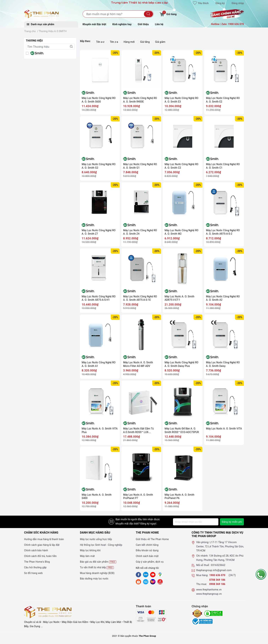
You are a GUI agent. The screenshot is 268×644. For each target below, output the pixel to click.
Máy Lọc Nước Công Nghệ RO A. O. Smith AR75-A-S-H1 (99, 298)
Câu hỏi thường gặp (35, 567)
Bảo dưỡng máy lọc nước (94, 579)
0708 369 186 (217, 580)
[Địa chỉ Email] (196, 522)
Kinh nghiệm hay (122, 24)
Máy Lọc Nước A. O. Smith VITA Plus (100, 430)
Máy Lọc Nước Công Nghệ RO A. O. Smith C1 (223, 166)
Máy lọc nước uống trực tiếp (96, 539)
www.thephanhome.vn (209, 590)
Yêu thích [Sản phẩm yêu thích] (201, 3)
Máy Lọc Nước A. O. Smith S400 (97, 496)
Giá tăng (143, 42)
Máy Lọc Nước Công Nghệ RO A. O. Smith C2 (182, 166)
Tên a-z (98, 42)
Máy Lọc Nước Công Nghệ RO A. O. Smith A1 (99, 364)
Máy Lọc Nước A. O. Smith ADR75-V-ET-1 (180, 298)
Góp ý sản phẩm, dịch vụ (150, 562)
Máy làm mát (87, 556)
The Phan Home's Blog (37, 562)
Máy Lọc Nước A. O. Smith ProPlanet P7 (138, 496)
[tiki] (146, 582)
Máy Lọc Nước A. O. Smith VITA (224, 429)
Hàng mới (127, 42)
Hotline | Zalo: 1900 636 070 (227, 24)
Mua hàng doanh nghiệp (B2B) (97, 573)
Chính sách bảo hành (36, 550)
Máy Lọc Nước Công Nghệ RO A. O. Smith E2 (223, 100)
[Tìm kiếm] (148, 14)
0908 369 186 (217, 584)
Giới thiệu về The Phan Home (152, 539)
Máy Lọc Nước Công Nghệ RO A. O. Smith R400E (140, 100)
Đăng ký (220, 3)
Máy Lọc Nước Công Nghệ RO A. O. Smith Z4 (140, 232)
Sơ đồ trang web (33, 573)
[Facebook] (138, 575)
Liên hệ (159, 24)
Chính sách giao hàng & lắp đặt (42, 545)
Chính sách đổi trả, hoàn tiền (40, 556)
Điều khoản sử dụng (147, 550)
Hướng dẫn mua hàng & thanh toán (44, 539)
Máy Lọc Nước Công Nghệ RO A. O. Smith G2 (99, 166)
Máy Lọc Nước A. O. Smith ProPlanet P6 (180, 496)
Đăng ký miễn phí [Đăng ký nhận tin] (232, 522)
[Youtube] (153, 575)
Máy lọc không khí (90, 550)
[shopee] (138, 582)
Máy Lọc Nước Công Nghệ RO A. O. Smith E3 (182, 100)
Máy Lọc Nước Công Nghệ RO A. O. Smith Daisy (223, 364)
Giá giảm (158, 42)
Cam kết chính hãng (147, 545)
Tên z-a (112, 42)
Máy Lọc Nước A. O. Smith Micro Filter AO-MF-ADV (138, 364)
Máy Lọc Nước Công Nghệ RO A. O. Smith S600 (99, 100)
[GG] (160, 575)
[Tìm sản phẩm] (118, 14)
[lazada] (153, 582)
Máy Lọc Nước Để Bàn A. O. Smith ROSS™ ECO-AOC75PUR (182, 430)
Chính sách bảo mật (147, 556)
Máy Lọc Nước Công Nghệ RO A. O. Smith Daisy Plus (182, 364)
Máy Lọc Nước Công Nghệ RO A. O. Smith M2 (182, 232)
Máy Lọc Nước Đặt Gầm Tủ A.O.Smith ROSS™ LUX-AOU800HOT (138, 430)
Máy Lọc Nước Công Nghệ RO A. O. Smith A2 (223, 298)
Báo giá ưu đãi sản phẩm (98, 562)
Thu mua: (202, 584)
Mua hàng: (202, 575)
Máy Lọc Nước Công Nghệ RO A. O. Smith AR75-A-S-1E (140, 298)
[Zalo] (146, 575)
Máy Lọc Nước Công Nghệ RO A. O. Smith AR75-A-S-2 (223, 232)
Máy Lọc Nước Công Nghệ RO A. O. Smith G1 (140, 166)
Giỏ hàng (168, 14)
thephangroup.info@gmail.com (214, 570)
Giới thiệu (143, 24)
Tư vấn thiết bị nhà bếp (97, 567)
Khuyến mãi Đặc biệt (94, 24)
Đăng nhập (238, 3)
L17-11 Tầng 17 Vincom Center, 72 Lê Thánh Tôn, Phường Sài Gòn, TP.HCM (220, 546)
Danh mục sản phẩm (41, 24)
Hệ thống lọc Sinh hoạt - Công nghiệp (101, 545)
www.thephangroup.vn (209, 594)
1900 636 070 (218, 575)
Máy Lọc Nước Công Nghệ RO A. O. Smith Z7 (99, 232)
